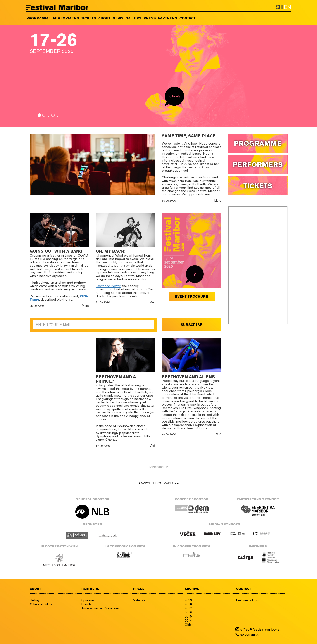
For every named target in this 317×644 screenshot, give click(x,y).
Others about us (41, 604)
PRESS (150, 18)
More (218, 200)
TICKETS (89, 18)
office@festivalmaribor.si (260, 629)
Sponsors (88, 600)
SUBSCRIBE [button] (192, 325)
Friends (86, 604)
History (35, 600)
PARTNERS (168, 18)
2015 (188, 616)
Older (189, 625)
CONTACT (188, 18)
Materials (139, 600)
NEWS (118, 18)
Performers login (247, 600)
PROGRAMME (39, 18)
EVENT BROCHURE (192, 296)
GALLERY (133, 18)
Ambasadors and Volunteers (101, 608)
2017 (188, 608)
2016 (188, 612)
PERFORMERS (66, 18)
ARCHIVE (192, 589)
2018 (188, 604)
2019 (188, 600)
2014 (188, 620)
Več (152, 302)
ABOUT (104, 18)
